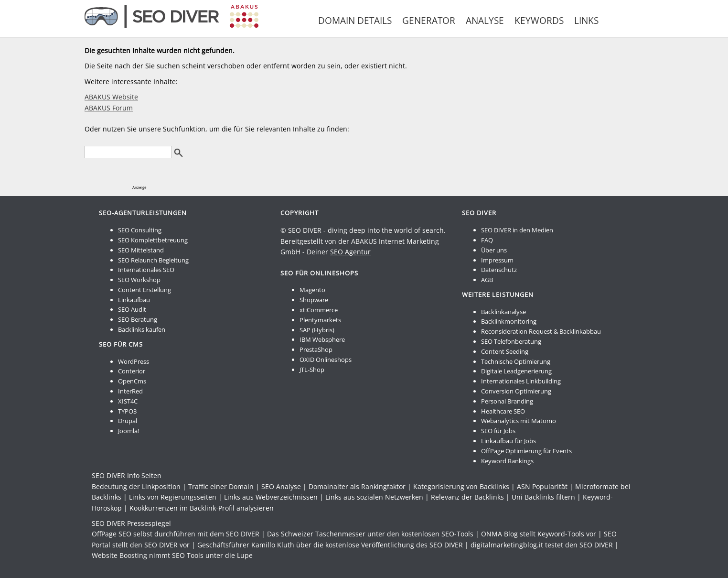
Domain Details (355, 21)
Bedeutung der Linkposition (136, 486)
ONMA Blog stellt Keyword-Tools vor (539, 534)
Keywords (539, 21)
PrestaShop (316, 349)
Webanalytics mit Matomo (519, 421)
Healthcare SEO (503, 411)
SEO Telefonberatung (511, 341)
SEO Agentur (350, 252)
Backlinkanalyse (503, 312)
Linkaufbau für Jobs (509, 441)
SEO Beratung (138, 319)
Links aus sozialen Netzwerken (374, 497)
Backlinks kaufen (142, 329)
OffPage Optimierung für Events (526, 451)
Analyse (485, 21)
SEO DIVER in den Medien (517, 230)
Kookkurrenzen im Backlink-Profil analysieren (202, 508)
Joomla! (128, 431)
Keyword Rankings (507, 461)
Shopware (314, 300)
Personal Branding (507, 401)
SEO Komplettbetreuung (153, 240)
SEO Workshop (139, 280)
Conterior (132, 371)
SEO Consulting (140, 230)
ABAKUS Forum (109, 108)
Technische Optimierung (516, 361)
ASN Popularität (542, 486)
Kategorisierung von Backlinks (461, 486)
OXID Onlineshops (326, 360)
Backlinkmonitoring (509, 321)
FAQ (487, 240)
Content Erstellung (145, 290)
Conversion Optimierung (516, 391)
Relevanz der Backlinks (467, 497)
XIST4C (128, 401)
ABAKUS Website (111, 97)
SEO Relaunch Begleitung (153, 260)
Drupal (128, 421)
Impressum (497, 260)
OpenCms (132, 381)
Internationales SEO (146, 270)
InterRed (130, 391)
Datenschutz (499, 270)
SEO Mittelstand (141, 250)
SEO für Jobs (498, 431)
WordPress (134, 361)
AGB (487, 280)
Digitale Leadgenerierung (516, 371)
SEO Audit (132, 309)
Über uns (494, 250)
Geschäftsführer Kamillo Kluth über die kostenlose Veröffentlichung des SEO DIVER (330, 545)
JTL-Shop (312, 370)
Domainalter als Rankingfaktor (357, 486)
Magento (312, 290)
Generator (429, 21)
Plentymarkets (320, 320)
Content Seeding (505, 351)
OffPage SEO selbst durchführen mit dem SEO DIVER (176, 534)
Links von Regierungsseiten (173, 497)
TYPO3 (127, 411)
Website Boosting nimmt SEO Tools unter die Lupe (172, 555)
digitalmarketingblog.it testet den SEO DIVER (542, 545)
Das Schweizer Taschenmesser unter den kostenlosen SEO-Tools (370, 534)
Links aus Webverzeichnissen (271, 497)
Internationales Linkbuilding (521, 381)
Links (586, 21)
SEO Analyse (281, 486)
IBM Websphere (322, 339)
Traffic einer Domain (221, 486)
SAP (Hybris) (317, 330)
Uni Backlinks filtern (543, 497)
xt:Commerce (319, 310)
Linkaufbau (134, 300)
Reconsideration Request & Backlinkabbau (541, 331)
